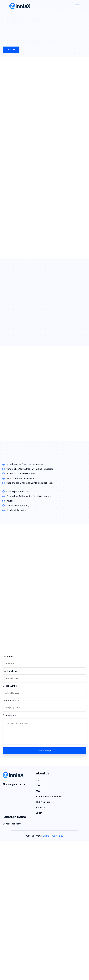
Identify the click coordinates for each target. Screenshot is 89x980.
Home (39, 919)
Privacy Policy (57, 974)
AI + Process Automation (49, 935)
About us (41, 946)
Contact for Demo (12, 962)
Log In (39, 951)
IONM (39, 924)
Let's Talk (11, 50)
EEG (38, 930)
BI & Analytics (43, 941)
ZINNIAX (46, 974)
